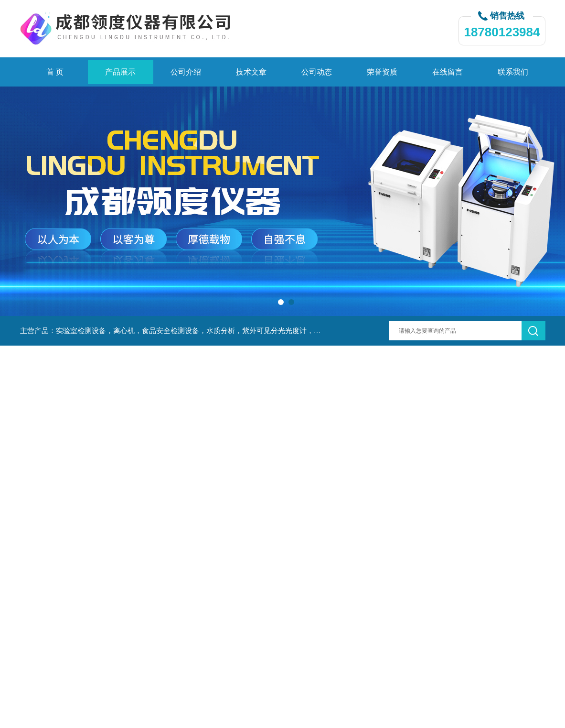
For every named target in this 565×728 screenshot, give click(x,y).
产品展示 (120, 72)
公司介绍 (186, 72)
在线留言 (448, 72)
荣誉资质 (382, 72)
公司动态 (317, 72)
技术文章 (251, 72)
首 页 (55, 72)
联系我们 (513, 72)
